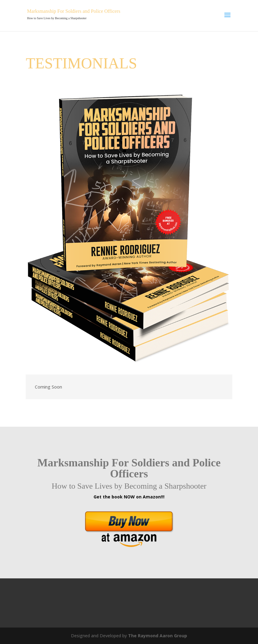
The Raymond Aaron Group (158, 636)
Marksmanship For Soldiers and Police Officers (74, 11)
